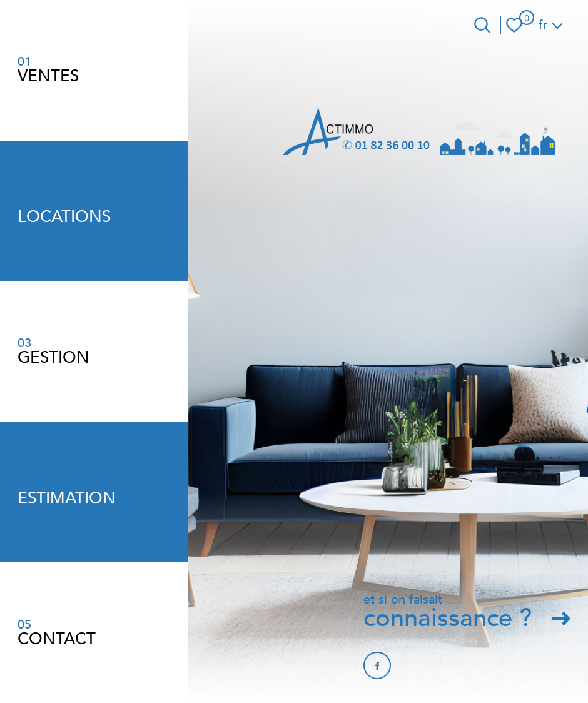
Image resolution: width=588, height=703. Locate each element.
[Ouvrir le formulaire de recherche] (482, 25)
